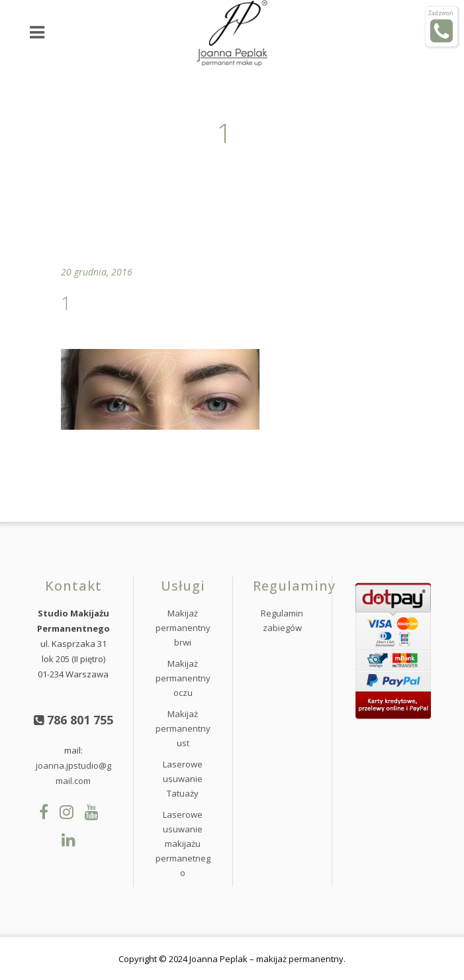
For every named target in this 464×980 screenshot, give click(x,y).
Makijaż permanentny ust (183, 728)
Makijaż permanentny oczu (183, 678)
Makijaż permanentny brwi (183, 628)
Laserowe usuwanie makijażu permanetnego (183, 844)
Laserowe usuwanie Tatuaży (183, 779)
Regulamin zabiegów (282, 620)
